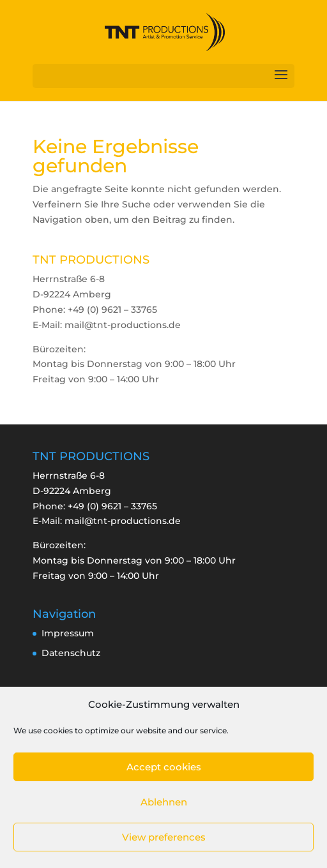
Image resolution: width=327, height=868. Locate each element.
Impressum (68, 633)
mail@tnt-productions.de (123, 521)
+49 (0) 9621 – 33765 (112, 506)
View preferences (164, 837)
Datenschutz (71, 653)
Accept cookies (164, 767)
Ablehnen (164, 802)
